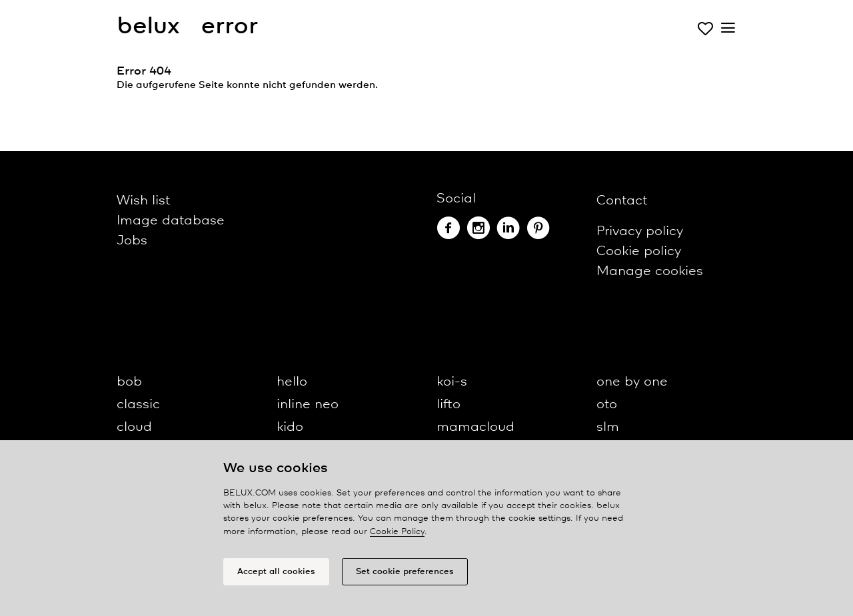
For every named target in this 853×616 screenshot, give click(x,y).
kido (290, 427)
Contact (622, 201)
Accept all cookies (276, 572)
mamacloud (475, 427)
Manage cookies (650, 271)
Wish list (143, 201)
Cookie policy (639, 251)
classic (138, 405)
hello (292, 382)
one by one (632, 382)
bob (129, 382)
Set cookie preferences (405, 572)
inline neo (308, 405)
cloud (134, 427)
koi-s (452, 382)
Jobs (132, 241)
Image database (171, 221)
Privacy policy (640, 231)
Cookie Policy (397, 532)
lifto (448, 405)
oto (607, 405)
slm (608, 427)
